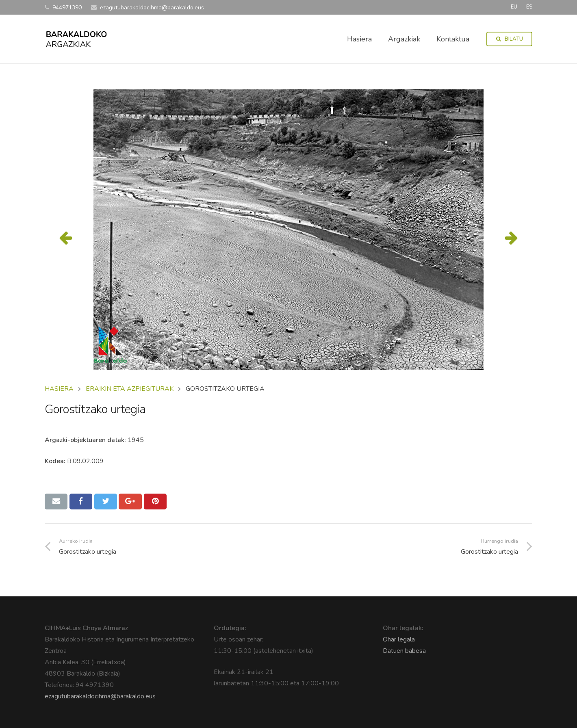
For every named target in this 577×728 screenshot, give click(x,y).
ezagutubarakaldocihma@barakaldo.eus (100, 696)
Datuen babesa (404, 651)
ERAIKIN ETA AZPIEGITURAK (130, 389)
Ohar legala (399, 639)
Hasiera (59, 389)
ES (529, 7)
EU (514, 7)
